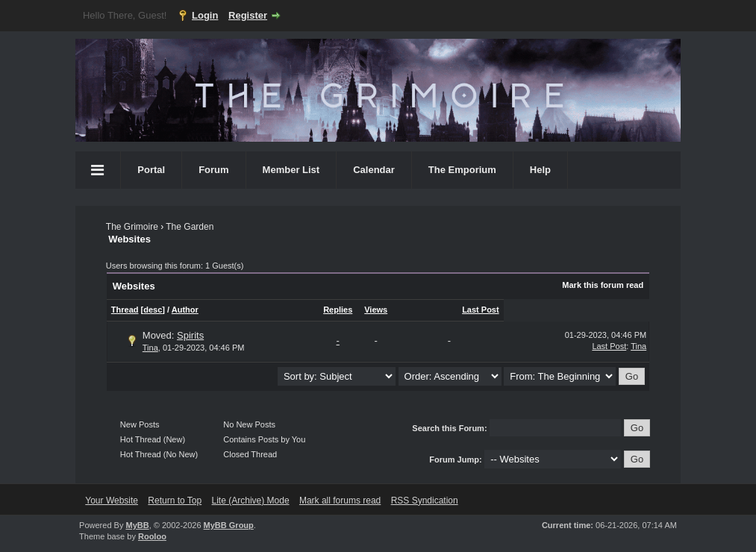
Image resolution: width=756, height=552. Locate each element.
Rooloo (152, 536)
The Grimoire (132, 227)
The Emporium (462, 170)
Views (376, 310)
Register (248, 15)
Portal (151, 170)
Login (205, 15)
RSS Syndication (425, 501)
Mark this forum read (603, 285)
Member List (291, 170)
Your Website (112, 501)
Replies (338, 310)
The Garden (190, 227)
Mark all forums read (340, 501)
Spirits (190, 335)
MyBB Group (229, 525)
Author (185, 310)
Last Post (481, 310)
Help (540, 170)
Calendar (374, 170)
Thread (125, 310)
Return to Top (175, 501)
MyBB (137, 525)
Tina (150, 348)
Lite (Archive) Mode (251, 501)
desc (153, 310)
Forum (213, 170)
